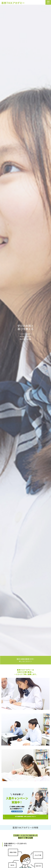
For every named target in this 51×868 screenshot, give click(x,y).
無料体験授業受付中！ (25, 660)
